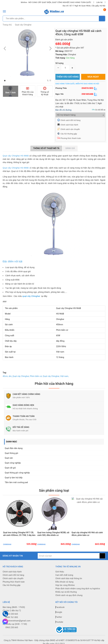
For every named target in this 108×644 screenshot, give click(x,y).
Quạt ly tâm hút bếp (14, 478)
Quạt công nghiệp (13, 463)
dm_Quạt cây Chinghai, (19, 376)
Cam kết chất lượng (64, 575)
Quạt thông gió (11, 453)
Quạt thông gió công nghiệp (17, 473)
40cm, (5, 376)
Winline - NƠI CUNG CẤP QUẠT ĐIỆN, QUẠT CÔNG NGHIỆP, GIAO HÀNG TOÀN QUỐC (56, 2)
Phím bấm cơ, (36, 376)
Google (59, 612)
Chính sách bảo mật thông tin (69, 579)
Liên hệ (99, 2)
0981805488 (87, 94)
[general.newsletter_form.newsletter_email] (69, 556)
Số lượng (59, 63)
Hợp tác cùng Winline (65, 586)
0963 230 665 (12, 614)
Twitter (59, 617)
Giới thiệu (60, 572)
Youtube (59, 622)
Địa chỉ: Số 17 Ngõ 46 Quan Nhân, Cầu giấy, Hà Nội (84, 6)
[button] (5, 81)
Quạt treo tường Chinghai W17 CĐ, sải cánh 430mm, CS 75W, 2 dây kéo (19, 534)
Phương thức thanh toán (71, 138)
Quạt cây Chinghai (23, 25)
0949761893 (87, 88)
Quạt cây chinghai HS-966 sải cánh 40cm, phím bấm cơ (87, 534)
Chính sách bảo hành (69, 125)
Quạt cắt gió (10, 468)
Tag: (5, 373)
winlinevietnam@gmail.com (18, 621)
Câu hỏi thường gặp (69, 134)
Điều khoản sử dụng (64, 582)
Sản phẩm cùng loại (54, 491)
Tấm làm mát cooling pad (16, 482)
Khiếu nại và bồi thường (66, 592)
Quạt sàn (9, 458)
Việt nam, (64, 376)
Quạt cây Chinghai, (51, 376)
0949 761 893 (12, 618)
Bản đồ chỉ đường (63, 110)
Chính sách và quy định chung (69, 596)
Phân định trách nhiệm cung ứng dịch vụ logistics (78, 589)
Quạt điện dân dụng (14, 448)
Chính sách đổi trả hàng (70, 120)
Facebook (60, 607)
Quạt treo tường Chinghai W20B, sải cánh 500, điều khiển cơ (53, 534)
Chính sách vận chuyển (70, 129)
